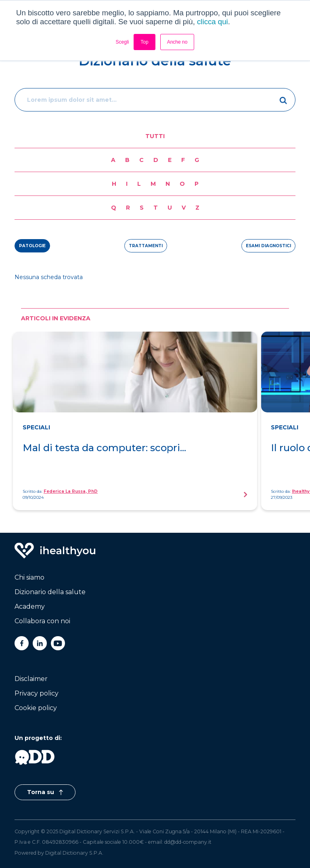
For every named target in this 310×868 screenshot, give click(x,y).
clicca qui (213, 22)
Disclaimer (31, 679)
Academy (30, 606)
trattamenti (146, 246)
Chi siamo (29, 577)
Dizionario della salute (50, 592)
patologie (32, 246)
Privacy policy (37, 693)
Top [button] (144, 42)
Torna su (45, 792)
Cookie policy (36, 708)
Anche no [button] (177, 42)
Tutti (155, 136)
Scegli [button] (123, 42)
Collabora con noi (42, 621)
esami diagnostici (268, 246)
